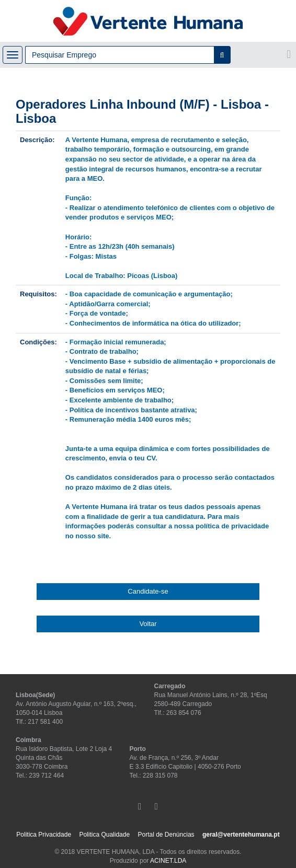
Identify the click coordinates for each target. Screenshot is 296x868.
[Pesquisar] (223, 55)
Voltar (148, 624)
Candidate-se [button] (148, 591)
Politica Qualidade (104, 835)
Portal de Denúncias (166, 835)
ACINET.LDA (168, 861)
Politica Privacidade (44, 835)
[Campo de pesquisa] (119, 55)
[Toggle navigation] (13, 55)
